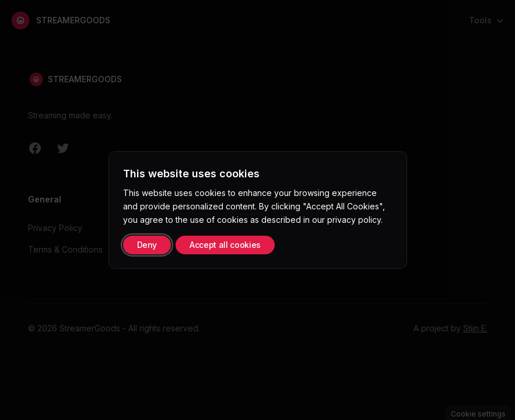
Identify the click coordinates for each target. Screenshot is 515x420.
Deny (147, 245)
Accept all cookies (225, 245)
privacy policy (354, 219)
